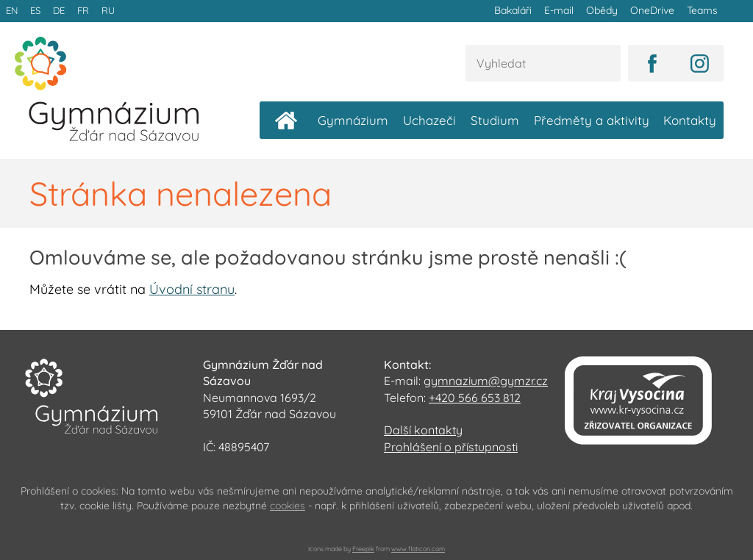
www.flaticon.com (418, 548)
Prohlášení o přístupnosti (451, 446)
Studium (495, 119)
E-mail (561, 10)
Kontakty (690, 119)
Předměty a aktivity (592, 119)
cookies (288, 505)
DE (57, 10)
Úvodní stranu (192, 288)
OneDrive (653, 10)
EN (12, 10)
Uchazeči (429, 119)
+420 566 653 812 (475, 397)
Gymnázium (353, 119)
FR (81, 10)
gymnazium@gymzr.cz (486, 380)
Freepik (363, 548)
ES (35, 10)
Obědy (603, 10)
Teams (702, 10)
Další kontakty (423, 429)
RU (105, 10)
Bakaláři (516, 10)
